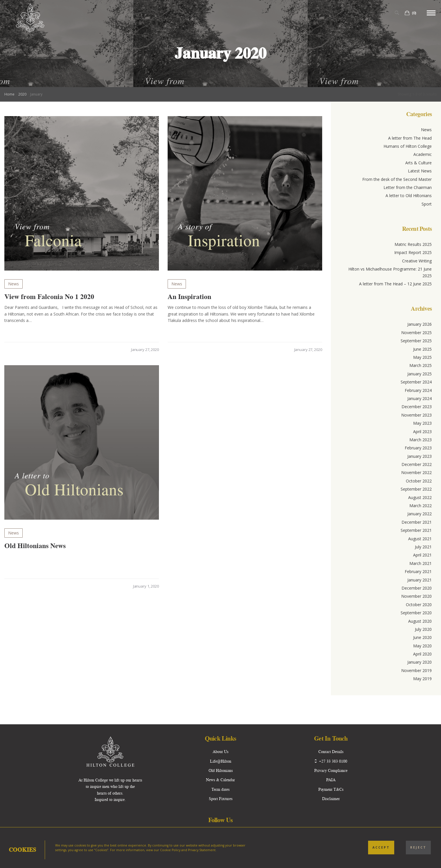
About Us (220, 752)
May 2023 (422, 423)
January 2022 (420, 514)
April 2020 (422, 654)
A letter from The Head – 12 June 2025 (395, 284)
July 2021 (423, 547)
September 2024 (416, 382)
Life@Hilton (221, 761)
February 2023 (418, 448)
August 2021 (420, 539)
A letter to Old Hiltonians (409, 196)
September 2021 (416, 530)
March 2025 (421, 365)
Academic (423, 154)
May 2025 (422, 357)
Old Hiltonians (221, 770)
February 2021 (418, 571)
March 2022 (421, 506)
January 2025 (420, 374)
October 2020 (419, 605)
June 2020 (422, 637)
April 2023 (422, 432)
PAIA (331, 780)
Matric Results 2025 (413, 244)
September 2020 (416, 613)
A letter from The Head (410, 138)
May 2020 (422, 646)
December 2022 (417, 464)
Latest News (420, 171)
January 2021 (420, 580)
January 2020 (420, 662)
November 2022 (416, 472)
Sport (427, 204)
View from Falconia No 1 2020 (49, 297)
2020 (22, 94)
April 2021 (422, 555)
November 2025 (416, 333)
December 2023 (417, 407)
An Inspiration (189, 297)
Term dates (220, 789)
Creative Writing (417, 261)
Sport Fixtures (221, 799)
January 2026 (420, 324)
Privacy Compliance (331, 770)
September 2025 (416, 341)
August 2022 (420, 497)
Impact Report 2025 (413, 252)
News (14, 284)
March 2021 (421, 563)
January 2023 (420, 456)
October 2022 (419, 481)
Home (9, 94)
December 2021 (417, 522)
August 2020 (420, 621)
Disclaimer (331, 799)
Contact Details (331, 752)
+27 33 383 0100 (331, 761)
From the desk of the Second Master (397, 179)
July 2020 (423, 629)
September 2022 (416, 489)
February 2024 (418, 390)
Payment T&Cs (331, 789)
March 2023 (421, 440)
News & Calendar (220, 780)
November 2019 (416, 670)
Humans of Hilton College (408, 146)
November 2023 (416, 415)
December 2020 (417, 588)
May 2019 (422, 679)
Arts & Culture (418, 163)
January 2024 (420, 398)
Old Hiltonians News (35, 547)
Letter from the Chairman (408, 187)
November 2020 (416, 596)
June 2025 (422, 349)
